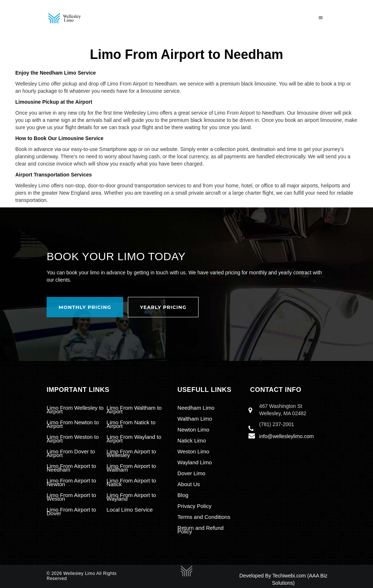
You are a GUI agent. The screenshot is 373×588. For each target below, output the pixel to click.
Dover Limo (191, 473)
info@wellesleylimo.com (287, 436)
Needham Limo (196, 408)
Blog (183, 495)
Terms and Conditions (204, 517)
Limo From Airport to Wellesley (131, 453)
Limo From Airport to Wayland (131, 497)
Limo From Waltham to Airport (134, 410)
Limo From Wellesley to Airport (75, 410)
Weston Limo (193, 451)
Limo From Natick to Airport (131, 424)
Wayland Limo (195, 462)
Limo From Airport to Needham (71, 468)
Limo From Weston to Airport (73, 439)
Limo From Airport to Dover (71, 511)
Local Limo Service (130, 510)
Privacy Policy (194, 506)
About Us (189, 484)
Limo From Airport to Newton (71, 482)
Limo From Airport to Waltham (131, 468)
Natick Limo (192, 440)
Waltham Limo (195, 419)
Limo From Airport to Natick (131, 482)
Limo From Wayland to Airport (134, 439)
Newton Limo (193, 430)
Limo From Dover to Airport (71, 453)
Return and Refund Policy (201, 530)
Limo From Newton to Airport (73, 424)
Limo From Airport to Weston (71, 497)
